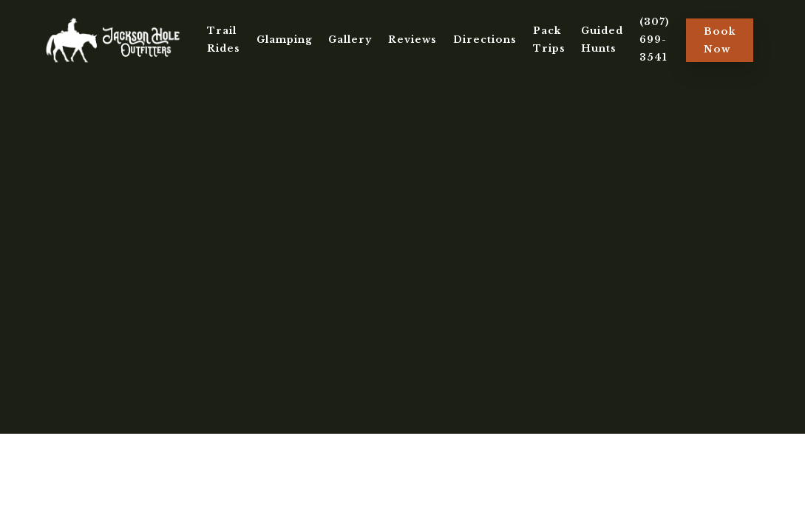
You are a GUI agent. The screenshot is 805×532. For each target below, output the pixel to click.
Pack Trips (549, 40)
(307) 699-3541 (655, 40)
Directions (485, 40)
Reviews (412, 40)
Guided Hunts (602, 40)
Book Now (720, 40)
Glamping (285, 40)
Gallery (350, 40)
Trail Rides (224, 40)
